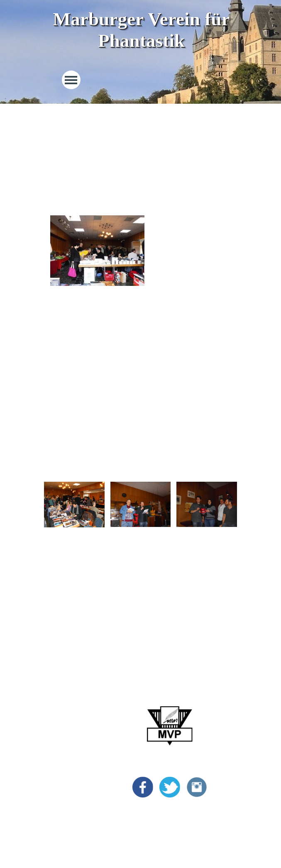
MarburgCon (62, 710)
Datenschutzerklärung (74, 797)
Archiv (54, 759)
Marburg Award (66, 722)
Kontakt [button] (56, 809)
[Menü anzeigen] (71, 80)
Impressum (60, 784)
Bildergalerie (62, 747)
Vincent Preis (63, 735)
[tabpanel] (141, 154)
